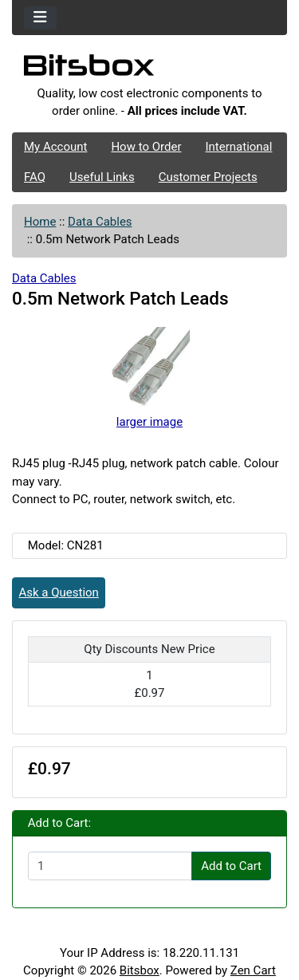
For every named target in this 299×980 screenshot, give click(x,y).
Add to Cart (231, 866)
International (238, 147)
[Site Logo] (149, 69)
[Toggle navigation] (40, 18)
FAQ (35, 177)
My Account (55, 147)
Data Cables (100, 222)
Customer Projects (208, 177)
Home (40, 222)
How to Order (146, 147)
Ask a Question (59, 592)
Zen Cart (253, 970)
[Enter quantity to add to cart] (110, 866)
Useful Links (102, 177)
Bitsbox (140, 970)
